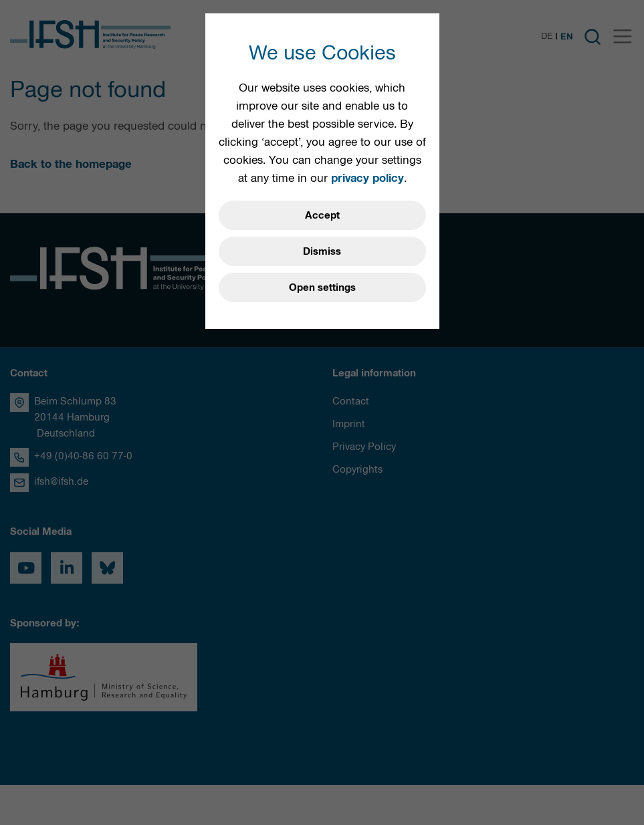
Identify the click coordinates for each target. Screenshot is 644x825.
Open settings (322, 287)
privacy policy (367, 178)
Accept (322, 215)
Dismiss (322, 251)
